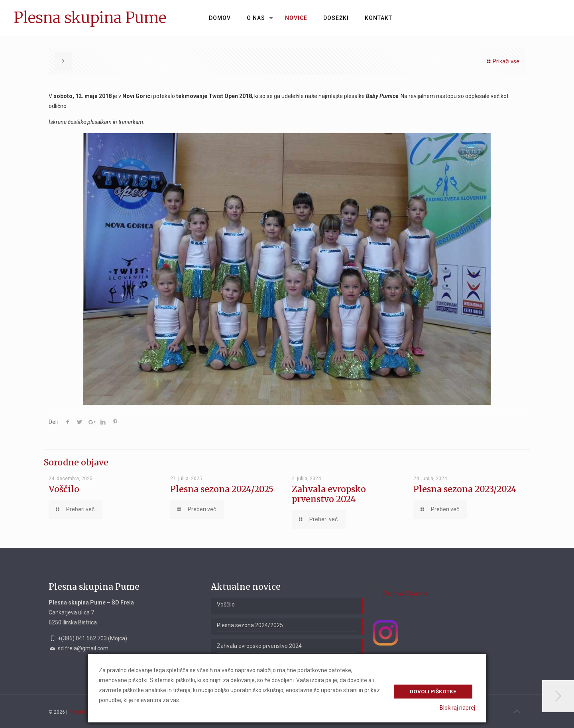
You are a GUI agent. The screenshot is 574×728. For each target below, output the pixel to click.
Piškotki (77, 712)
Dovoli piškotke (433, 692)
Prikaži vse (502, 61)
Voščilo (64, 489)
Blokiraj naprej (457, 708)
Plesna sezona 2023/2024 (465, 489)
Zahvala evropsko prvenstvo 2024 (329, 494)
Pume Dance (406, 594)
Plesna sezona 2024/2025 (222, 489)
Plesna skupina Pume (90, 18)
